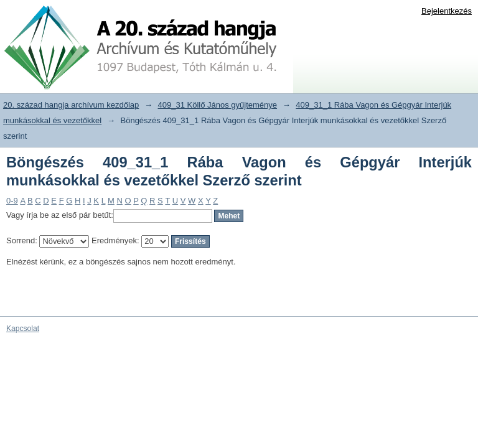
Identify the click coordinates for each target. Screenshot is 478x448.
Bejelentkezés (447, 11)
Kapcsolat (23, 329)
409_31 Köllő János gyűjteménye (218, 105)
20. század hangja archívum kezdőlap (71, 105)
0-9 (12, 201)
